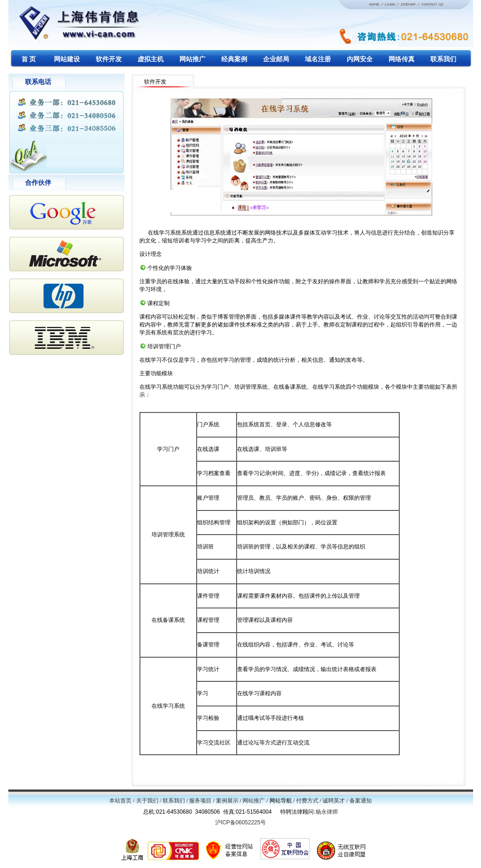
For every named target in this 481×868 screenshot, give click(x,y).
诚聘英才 (334, 801)
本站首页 (120, 801)
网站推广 (254, 801)
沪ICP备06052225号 (240, 822)
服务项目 (200, 801)
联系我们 (174, 801)
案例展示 (227, 801)
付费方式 (307, 801)
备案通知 (361, 801)
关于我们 (147, 801)
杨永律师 (327, 812)
